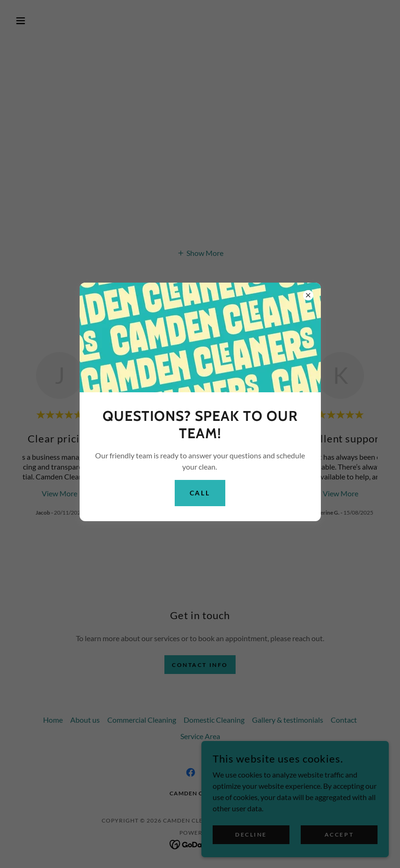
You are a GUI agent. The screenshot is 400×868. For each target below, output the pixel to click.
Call (200, 493)
